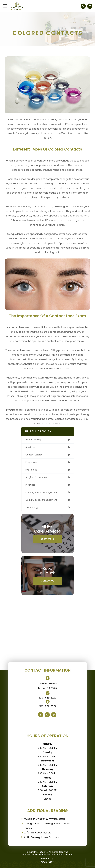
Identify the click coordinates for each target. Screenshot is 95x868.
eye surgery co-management (42, 492)
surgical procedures (36, 477)
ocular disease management (41, 500)
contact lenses (34, 455)
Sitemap (69, 855)
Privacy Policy (55, 855)
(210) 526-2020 (48, 698)
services (30, 447)
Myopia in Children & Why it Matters (45, 819)
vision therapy (33, 440)
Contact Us (48, 581)
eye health (31, 470)
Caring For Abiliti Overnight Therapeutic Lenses (47, 826)
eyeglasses (31, 462)
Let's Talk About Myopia (38, 833)
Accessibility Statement (34, 855)
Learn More (48, 539)
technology (32, 507)
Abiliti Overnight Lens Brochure (42, 837)
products (30, 485)
